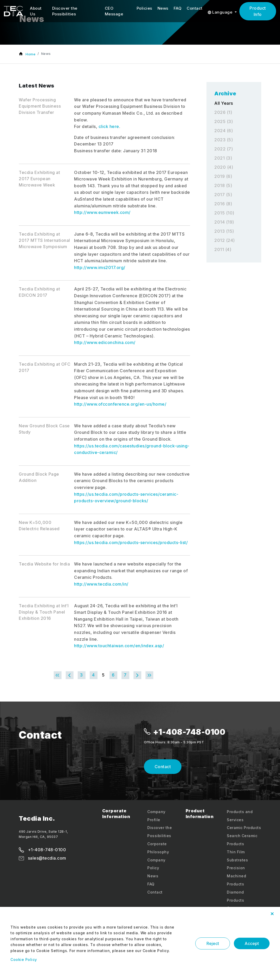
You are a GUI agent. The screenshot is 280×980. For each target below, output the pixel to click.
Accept (252, 943)
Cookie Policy (24, 959)
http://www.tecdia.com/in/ (101, 584)
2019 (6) (223, 176)
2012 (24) (225, 240)
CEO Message (114, 11)
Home (31, 54)
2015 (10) (224, 213)
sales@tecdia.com (42, 858)
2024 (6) (224, 131)
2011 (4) (223, 249)
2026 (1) (223, 112)
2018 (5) (223, 185)
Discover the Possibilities (65, 11)
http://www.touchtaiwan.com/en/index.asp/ (119, 646)
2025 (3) (224, 121)
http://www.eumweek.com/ (102, 212)
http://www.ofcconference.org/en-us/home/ (120, 404)
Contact (195, 8)
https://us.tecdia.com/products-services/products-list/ (131, 542)
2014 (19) (224, 222)
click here (109, 126)
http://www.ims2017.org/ (100, 267)
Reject (214, 943)
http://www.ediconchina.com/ (105, 342)
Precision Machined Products (236, 876)
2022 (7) (224, 149)
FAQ (178, 8)
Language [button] (221, 12)
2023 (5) (224, 140)
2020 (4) (224, 167)
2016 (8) (223, 204)
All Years (224, 103)
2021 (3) (223, 158)
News (163, 8)
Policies (144, 8)
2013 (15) (224, 231)
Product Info (258, 11)
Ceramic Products (244, 828)
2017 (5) (223, 195)
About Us (36, 11)
